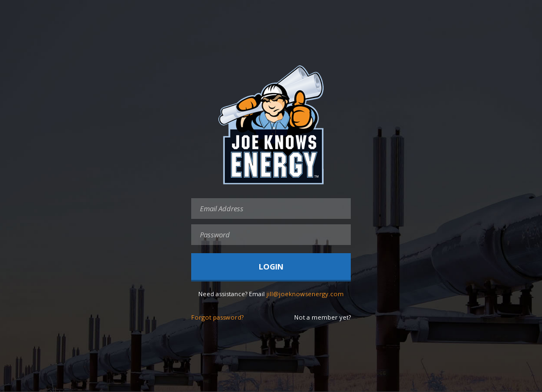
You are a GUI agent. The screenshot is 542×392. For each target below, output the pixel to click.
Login (271, 267)
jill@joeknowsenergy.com (305, 294)
